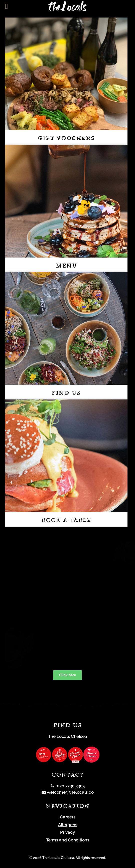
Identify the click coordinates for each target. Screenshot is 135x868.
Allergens (68, 825)
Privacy (67, 832)
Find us (66, 393)
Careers (68, 817)
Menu (66, 266)
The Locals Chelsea (68, 736)
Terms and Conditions (68, 840)
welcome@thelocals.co (68, 792)
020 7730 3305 (68, 786)
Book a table (66, 521)
